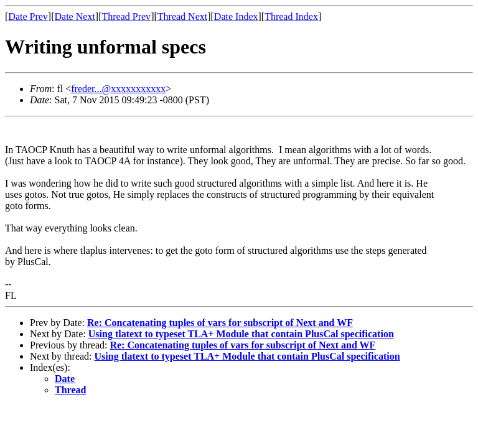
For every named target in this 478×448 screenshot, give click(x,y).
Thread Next (182, 16)
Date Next (75, 16)
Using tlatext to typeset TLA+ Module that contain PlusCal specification (241, 334)
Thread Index (291, 16)
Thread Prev (126, 16)
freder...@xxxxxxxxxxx (118, 89)
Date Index (236, 16)
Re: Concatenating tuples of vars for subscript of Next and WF (220, 323)
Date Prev (28, 16)
